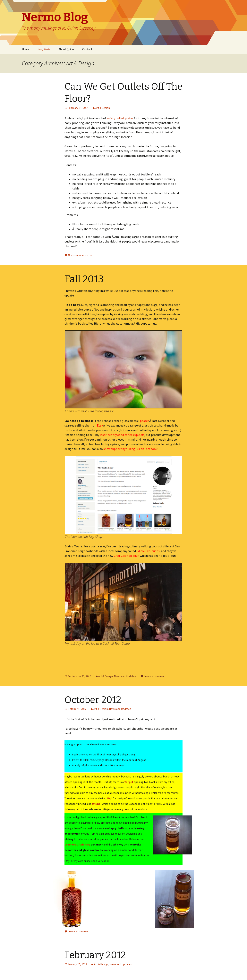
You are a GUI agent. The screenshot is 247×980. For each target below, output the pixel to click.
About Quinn (66, 49)
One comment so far (80, 255)
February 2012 (95, 955)
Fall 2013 (84, 279)
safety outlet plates (120, 118)
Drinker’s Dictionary (77, 845)
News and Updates (125, 676)
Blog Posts (44, 49)
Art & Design (103, 108)
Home (26, 49)
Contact (87, 49)
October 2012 (93, 700)
